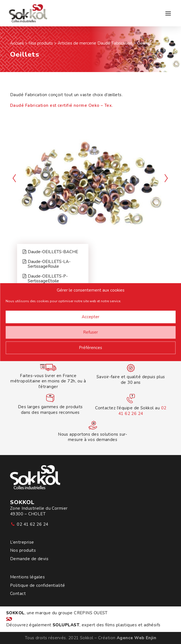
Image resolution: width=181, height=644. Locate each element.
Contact (18, 594)
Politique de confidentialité (38, 586)
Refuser (90, 332)
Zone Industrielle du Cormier (39, 508)
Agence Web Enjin (136, 638)
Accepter (90, 317)
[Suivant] (166, 191)
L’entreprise (22, 542)
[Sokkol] (28, 13)
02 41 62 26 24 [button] (32, 524)
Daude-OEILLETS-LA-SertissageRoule (47, 264)
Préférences (90, 348)
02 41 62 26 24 (142, 411)
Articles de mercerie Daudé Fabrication (95, 43)
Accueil (17, 43)
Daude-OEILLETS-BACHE (50, 252)
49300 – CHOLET (28, 514)
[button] (168, 13)
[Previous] (15, 191)
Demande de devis (29, 559)
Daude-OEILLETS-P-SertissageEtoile (45, 279)
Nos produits (41, 43)
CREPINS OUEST (91, 613)
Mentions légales (27, 577)
